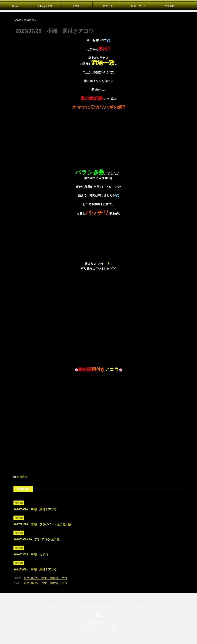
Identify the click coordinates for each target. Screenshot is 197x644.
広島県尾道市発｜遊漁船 (98, 622)
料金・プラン (139, 6)
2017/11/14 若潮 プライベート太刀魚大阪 (42, 524)
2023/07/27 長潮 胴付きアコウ (46, 583)
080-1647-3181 (99, 629)
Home (15, 6)
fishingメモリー (46, 6)
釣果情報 (22, 477)
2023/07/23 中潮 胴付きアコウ (46, 578)
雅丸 (98, 615)
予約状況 (77, 6)
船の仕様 (145, 606)
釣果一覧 (108, 6)
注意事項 (169, 6)
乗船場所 (131, 606)
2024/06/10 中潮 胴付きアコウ (35, 509)
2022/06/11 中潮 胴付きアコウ (35, 569)
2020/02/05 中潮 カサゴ (31, 554)
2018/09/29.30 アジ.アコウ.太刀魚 (36, 539)
